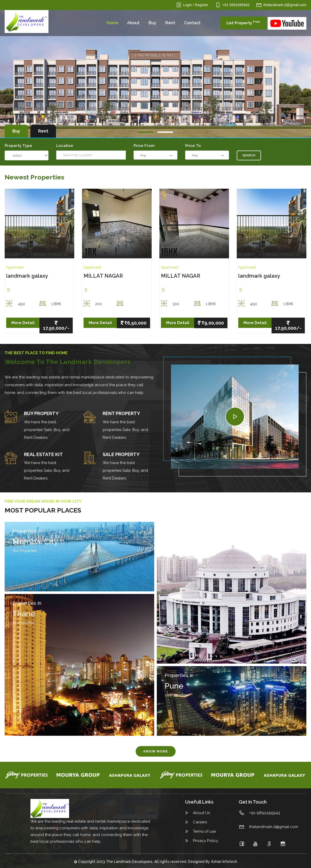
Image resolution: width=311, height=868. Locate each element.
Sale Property (121, 454)
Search (249, 155)
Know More (156, 751)
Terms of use (204, 831)
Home (112, 23)
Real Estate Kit (43, 454)
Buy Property (41, 413)
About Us (201, 813)
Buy (152, 23)
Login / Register (196, 5)
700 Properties (25, 551)
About (133, 23)
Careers (200, 822)
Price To (193, 146)
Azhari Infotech (224, 862)
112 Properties (176, 695)
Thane (24, 614)
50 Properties (23, 623)
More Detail (23, 323)
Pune (174, 686)
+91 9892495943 (236, 5)
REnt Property (121, 413)
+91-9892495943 (265, 813)
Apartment (15, 267)
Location (65, 146)
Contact (192, 23)
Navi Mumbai (188, 542)
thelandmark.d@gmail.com (285, 5)
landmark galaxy (27, 276)
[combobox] (155, 155)
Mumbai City (35, 542)
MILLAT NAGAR (103, 276)
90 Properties (176, 551)
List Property (243, 23)
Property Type (18, 146)
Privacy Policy (206, 841)
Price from (144, 146)
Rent (170, 23)
